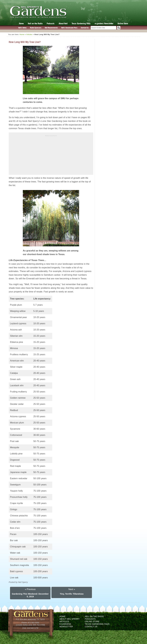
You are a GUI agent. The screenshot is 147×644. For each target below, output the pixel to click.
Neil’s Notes (22, 28)
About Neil (63, 23)
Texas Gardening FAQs (81, 23)
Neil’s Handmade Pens (69, 28)
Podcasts (51, 23)
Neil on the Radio (35, 23)
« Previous (30, 589)
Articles (29, 34)
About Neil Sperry (70, 619)
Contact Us (85, 28)
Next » (72, 589)
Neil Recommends (51, 28)
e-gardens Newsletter (104, 23)
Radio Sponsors (36, 28)
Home (21, 23)
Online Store (123, 23)
